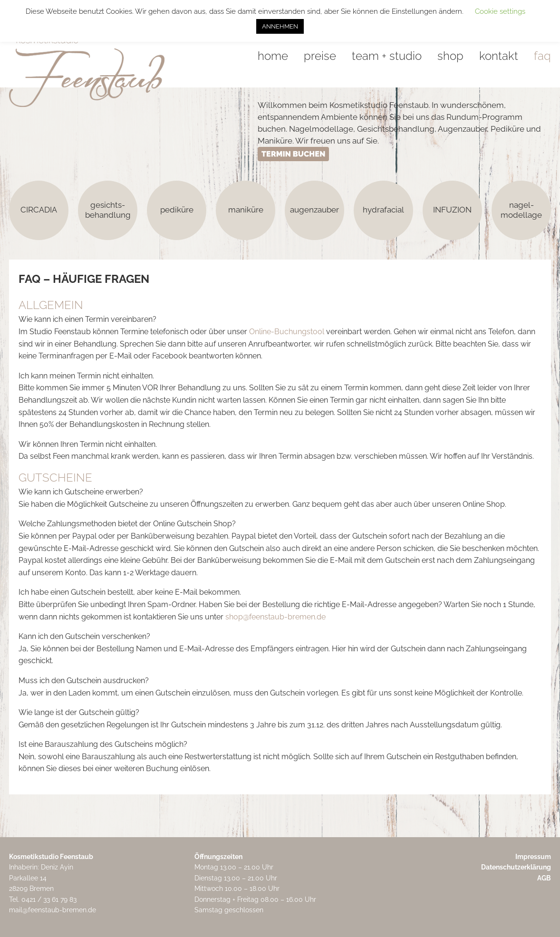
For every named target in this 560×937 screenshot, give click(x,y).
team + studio (387, 56)
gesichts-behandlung (108, 210)
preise (320, 56)
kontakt (499, 56)
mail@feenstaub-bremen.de (53, 910)
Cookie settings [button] (500, 11)
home (273, 56)
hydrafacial (383, 210)
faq (542, 56)
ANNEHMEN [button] (280, 26)
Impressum (533, 857)
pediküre (177, 210)
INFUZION (452, 210)
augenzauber (314, 210)
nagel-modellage (521, 210)
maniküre (246, 210)
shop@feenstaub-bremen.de (275, 617)
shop (450, 56)
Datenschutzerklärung (516, 867)
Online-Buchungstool (287, 332)
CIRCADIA (39, 210)
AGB (544, 878)
